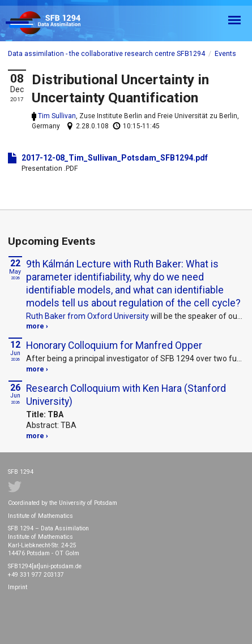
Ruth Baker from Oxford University (87, 316)
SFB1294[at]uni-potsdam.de (45, 566)
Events (225, 54)
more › (37, 326)
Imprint (18, 587)
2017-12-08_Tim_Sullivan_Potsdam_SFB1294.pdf (115, 158)
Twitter (15, 487)
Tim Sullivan (57, 116)
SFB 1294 (53, 23)
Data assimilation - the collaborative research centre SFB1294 (106, 54)
